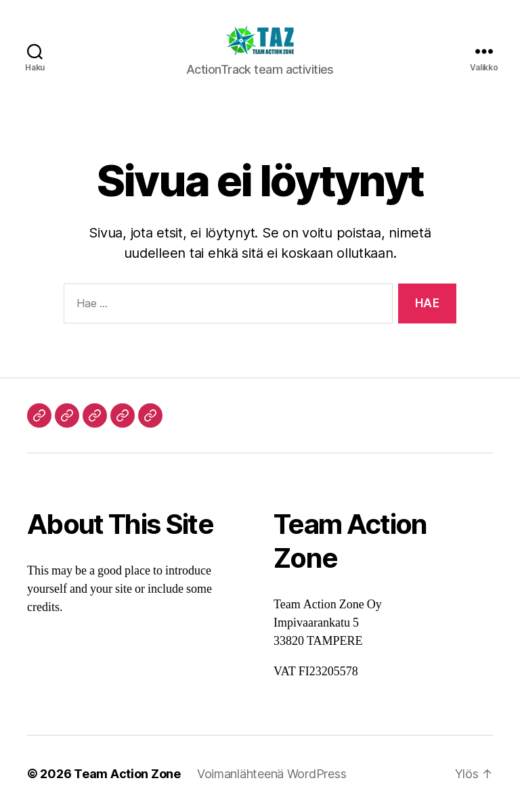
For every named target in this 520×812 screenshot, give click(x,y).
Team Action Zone (127, 774)
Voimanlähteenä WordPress (272, 774)
